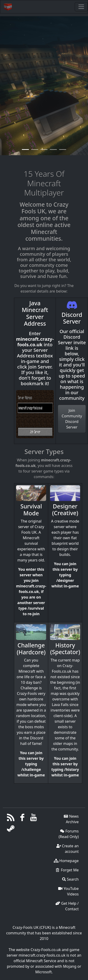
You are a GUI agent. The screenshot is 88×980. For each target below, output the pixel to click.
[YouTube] (34, 819)
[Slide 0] (25, 151)
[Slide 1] (35, 151)
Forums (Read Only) (69, 834)
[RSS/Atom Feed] (11, 819)
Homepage (66, 861)
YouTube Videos (68, 891)
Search (70, 879)
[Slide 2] (44, 151)
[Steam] (11, 830)
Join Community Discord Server (72, 419)
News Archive (71, 819)
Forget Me (67, 870)
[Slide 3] (53, 151)
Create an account (68, 849)
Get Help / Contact (67, 906)
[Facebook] (22, 819)
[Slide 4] (63, 151)
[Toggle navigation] (81, 7)
